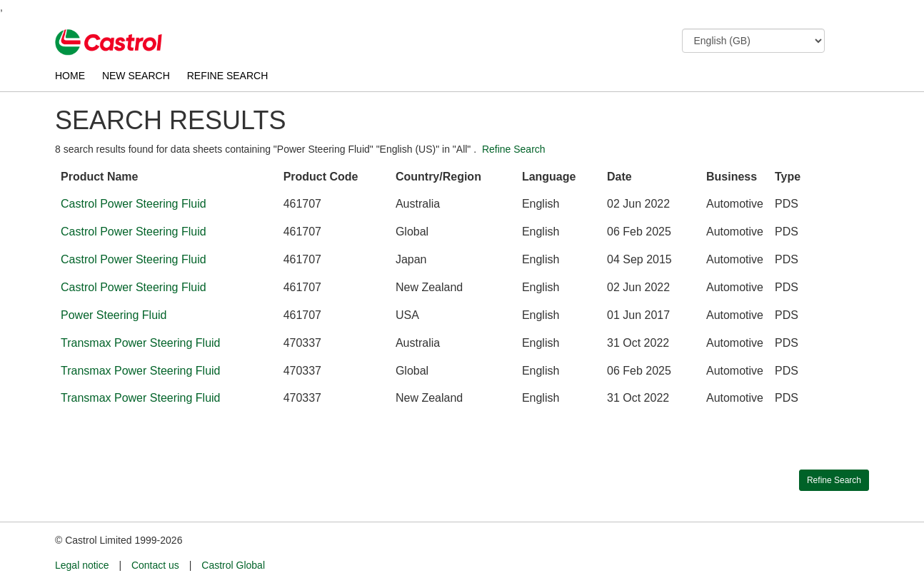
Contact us (155, 565)
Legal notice (82, 565)
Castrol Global (233, 565)
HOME (70, 76)
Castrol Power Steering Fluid (134, 204)
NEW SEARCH (136, 76)
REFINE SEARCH (228, 76)
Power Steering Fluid (114, 315)
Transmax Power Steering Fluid (141, 343)
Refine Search (514, 149)
